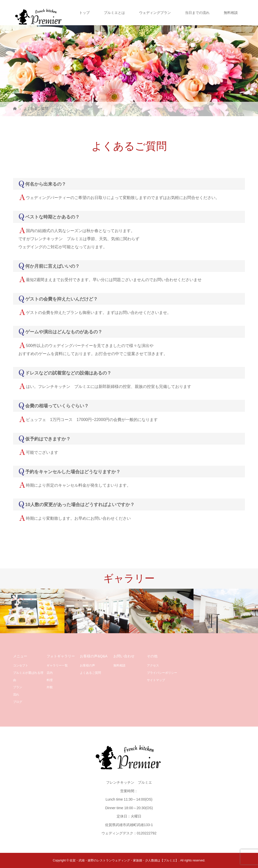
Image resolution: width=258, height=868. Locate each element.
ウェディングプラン (155, 13)
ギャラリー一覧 (57, 665)
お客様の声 (87, 665)
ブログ (18, 702)
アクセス (153, 665)
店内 (50, 673)
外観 (50, 687)
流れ (16, 695)
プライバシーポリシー (162, 673)
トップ (84, 13)
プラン (18, 687)
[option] (32, 611)
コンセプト (21, 665)
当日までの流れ (197, 13)
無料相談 (231, 13)
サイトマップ (156, 680)
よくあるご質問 (90, 673)
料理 (50, 680)
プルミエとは (114, 13)
